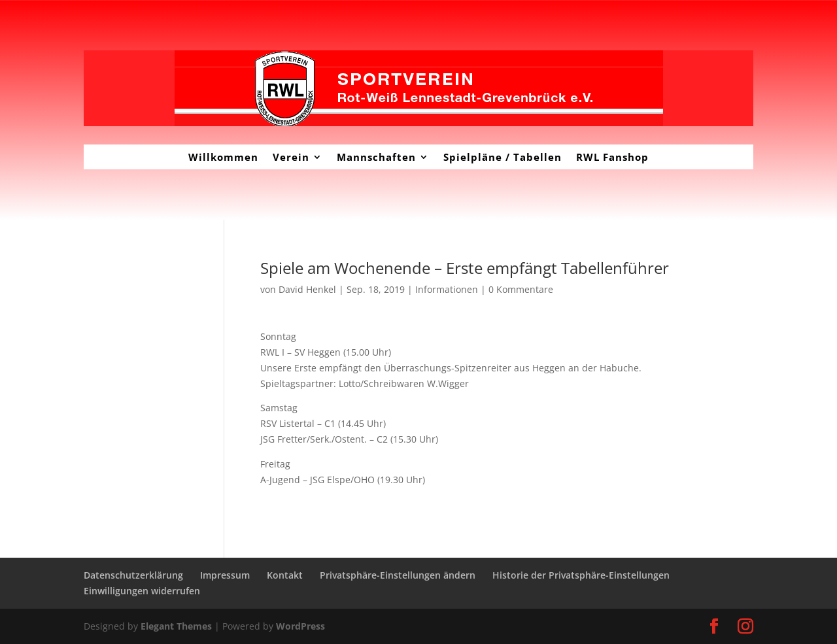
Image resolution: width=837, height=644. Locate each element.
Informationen (447, 289)
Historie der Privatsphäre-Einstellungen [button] (581, 575)
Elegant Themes (176, 626)
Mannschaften (376, 157)
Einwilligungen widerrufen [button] (142, 591)
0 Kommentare (521, 289)
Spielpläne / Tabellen (503, 157)
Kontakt (285, 575)
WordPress (300, 626)
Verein (291, 157)
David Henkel (307, 289)
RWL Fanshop (612, 157)
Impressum (225, 575)
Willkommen (223, 157)
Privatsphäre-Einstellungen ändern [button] (398, 575)
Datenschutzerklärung (133, 575)
